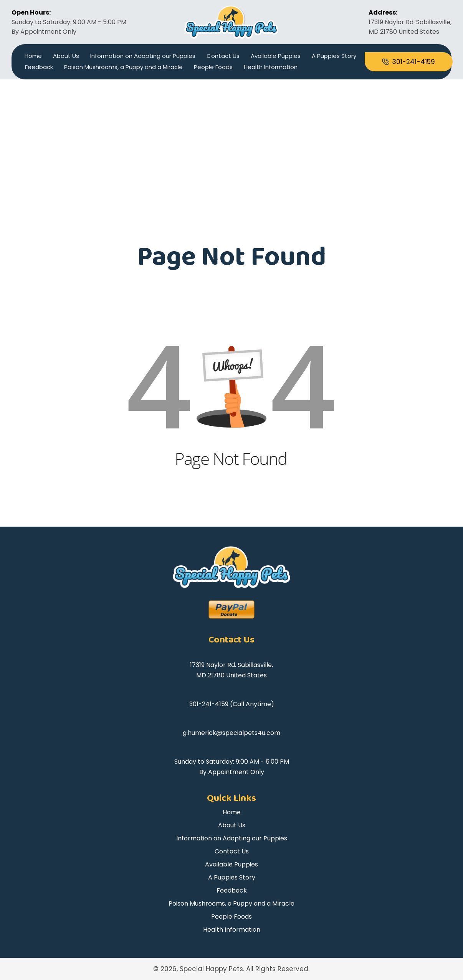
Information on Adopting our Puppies (143, 56)
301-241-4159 (209, 704)
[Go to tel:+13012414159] (409, 62)
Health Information (271, 67)
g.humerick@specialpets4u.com (231, 733)
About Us (66, 56)
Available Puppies (276, 56)
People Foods (213, 67)
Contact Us (223, 56)
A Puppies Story (334, 56)
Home (33, 56)
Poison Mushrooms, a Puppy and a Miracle (123, 67)
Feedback (39, 67)
